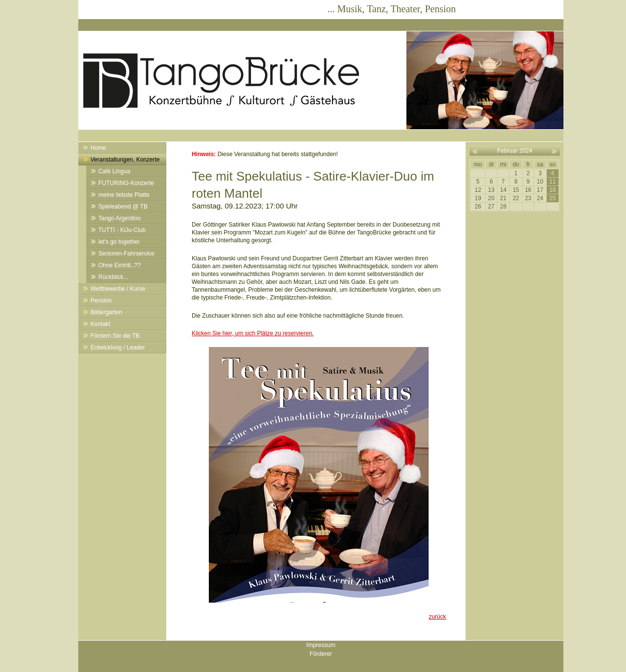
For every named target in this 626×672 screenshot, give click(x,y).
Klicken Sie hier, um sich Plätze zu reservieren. (253, 333)
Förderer (321, 654)
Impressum (321, 645)
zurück (437, 617)
